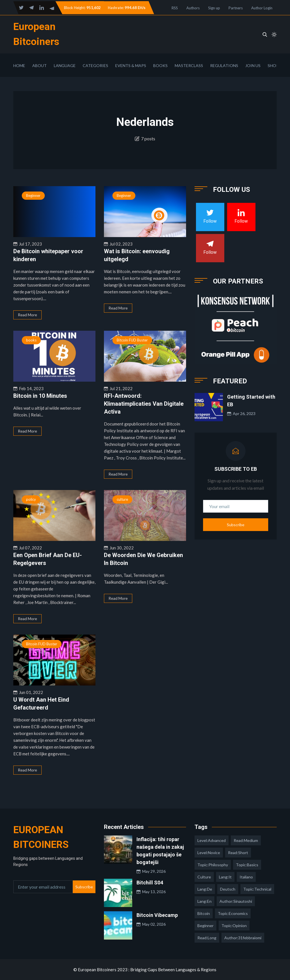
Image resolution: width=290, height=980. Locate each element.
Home (19, 65)
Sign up (214, 8)
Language (65, 65)
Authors (193, 8)
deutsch (228, 889)
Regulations (224, 65)
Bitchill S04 (150, 883)
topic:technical (257, 889)
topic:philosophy (213, 865)
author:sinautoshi (236, 901)
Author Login (262, 8)
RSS (175, 8)
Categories (95, 65)
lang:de (205, 889)
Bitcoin (204, 913)
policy (31, 499)
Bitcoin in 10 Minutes (40, 396)
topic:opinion (234, 926)
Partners (236, 8)
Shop (273, 65)
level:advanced (212, 840)
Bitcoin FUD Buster (132, 340)
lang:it (225, 877)
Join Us (253, 65)
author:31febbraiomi (243, 938)
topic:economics (233, 913)
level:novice (209, 853)
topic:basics (247, 865)
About (40, 65)
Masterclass (189, 65)
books (31, 340)
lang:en (204, 901)
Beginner (33, 195)
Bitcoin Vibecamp (157, 915)
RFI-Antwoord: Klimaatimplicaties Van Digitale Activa (144, 404)
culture (122, 499)
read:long (207, 938)
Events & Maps (131, 65)
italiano (246, 877)
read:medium (246, 840)
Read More (27, 315)
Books (160, 65)
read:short (238, 853)
